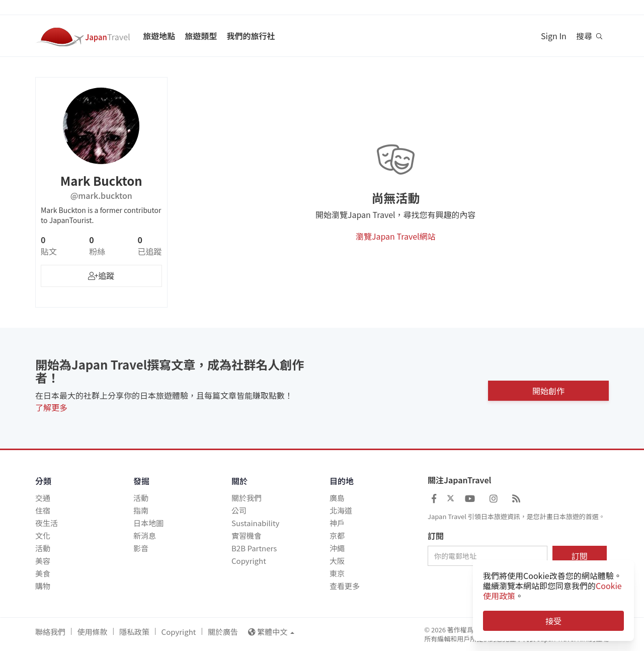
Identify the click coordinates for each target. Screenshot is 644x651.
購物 (43, 586)
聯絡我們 (50, 632)
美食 (43, 573)
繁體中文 (271, 632)
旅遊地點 (159, 36)
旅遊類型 (201, 36)
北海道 (341, 510)
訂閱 (436, 536)
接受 (553, 621)
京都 (337, 535)
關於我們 (247, 498)
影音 (141, 548)
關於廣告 (223, 632)
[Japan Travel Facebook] (434, 498)
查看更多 (345, 586)
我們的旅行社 (251, 36)
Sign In (554, 36)
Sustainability (255, 523)
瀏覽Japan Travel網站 (396, 236)
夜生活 (47, 523)
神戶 (337, 523)
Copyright (249, 561)
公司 (239, 510)
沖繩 (337, 548)
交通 (43, 498)
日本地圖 (148, 523)
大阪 (337, 561)
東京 (337, 573)
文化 (43, 535)
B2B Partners (254, 548)
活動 (43, 548)
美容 (43, 561)
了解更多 (51, 407)
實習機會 (247, 535)
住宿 (43, 510)
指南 (141, 510)
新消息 (145, 535)
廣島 (337, 498)
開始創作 (548, 388)
